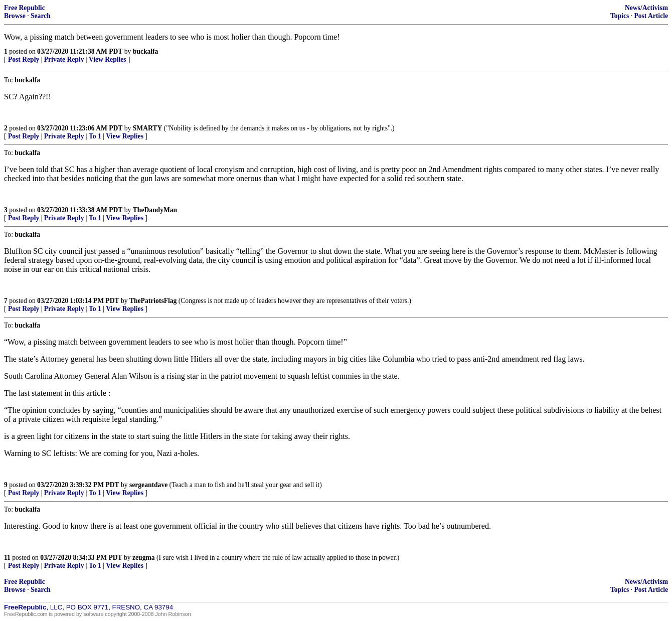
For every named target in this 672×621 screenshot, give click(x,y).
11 (7, 558)
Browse (15, 16)
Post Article (651, 16)
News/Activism (646, 8)
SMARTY (147, 128)
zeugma (144, 558)
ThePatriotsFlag (153, 301)
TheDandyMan (155, 210)
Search (41, 16)
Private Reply (64, 59)
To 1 (95, 136)
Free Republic (25, 8)
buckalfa (146, 51)
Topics (620, 16)
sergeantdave (148, 485)
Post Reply (24, 59)
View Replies (108, 59)
